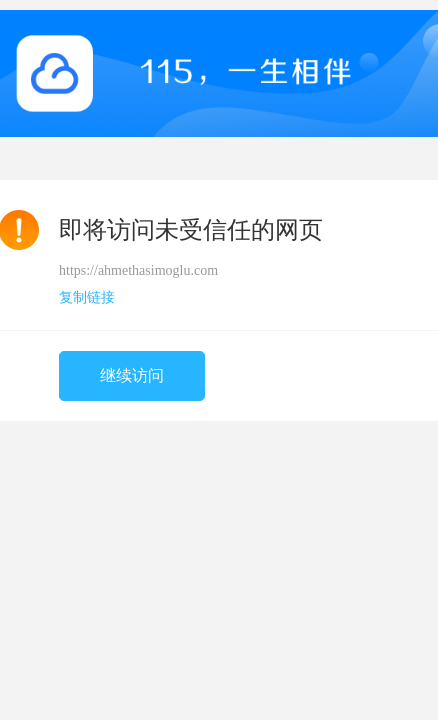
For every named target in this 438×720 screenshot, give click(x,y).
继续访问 (132, 375)
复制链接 (87, 297)
